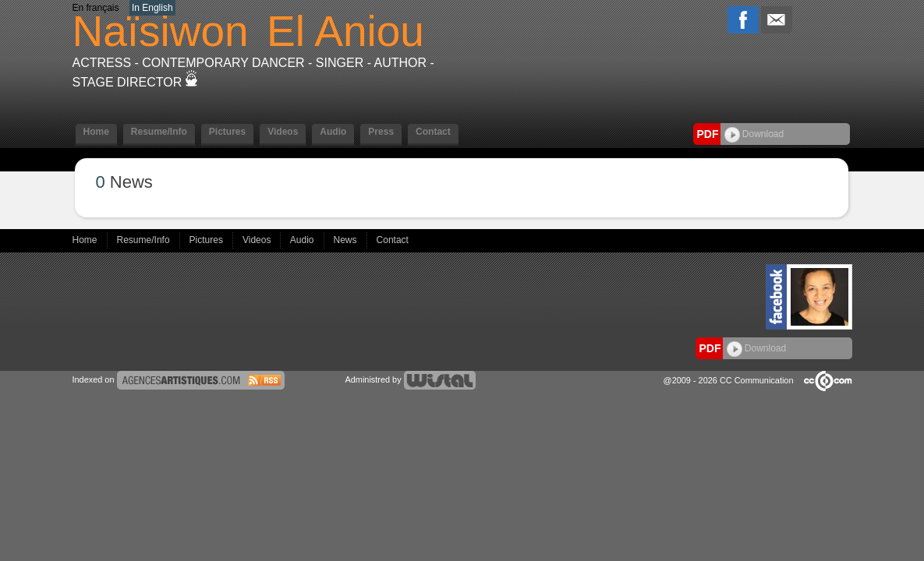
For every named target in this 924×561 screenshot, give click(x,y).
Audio (333, 132)
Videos (283, 132)
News (347, 240)
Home (96, 132)
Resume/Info (159, 132)
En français (96, 8)
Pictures (227, 132)
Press (381, 132)
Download (754, 134)
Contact (433, 132)
